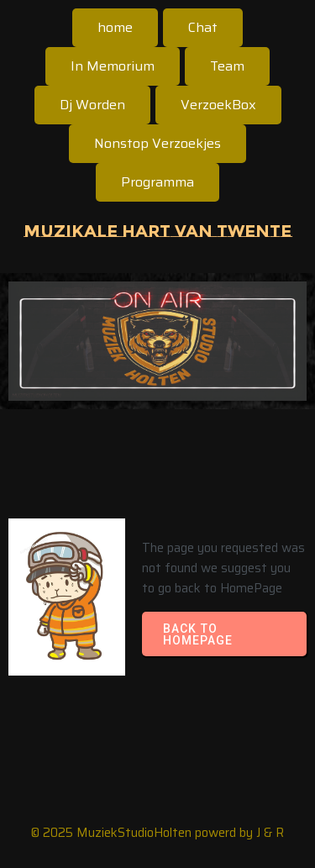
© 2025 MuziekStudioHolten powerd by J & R (157, 833)
